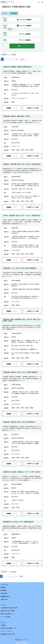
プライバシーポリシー (7, 631)
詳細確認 (9, 108)
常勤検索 (5, 13)
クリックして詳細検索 (24, 20)
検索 (19, 46)
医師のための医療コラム (7, 614)
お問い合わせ (4, 599)
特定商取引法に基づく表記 (8, 634)
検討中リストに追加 (32, 108)
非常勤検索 (14, 13)
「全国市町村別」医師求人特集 (9, 608)
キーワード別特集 (5, 617)
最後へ (23, 59)
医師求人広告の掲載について (8, 628)
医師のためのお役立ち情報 (8, 611)
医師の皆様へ (4, 593)
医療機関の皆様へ (5, 596)
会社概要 (3, 625)
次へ (17, 59)
